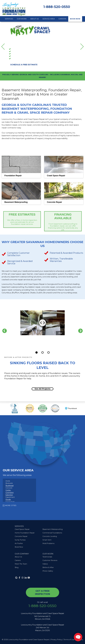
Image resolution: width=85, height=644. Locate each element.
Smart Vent (47, 540)
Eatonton (9, 495)
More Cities (11, 505)
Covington (10, 493)
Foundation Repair (19, 54)
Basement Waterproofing (22, 49)
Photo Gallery (48, 571)
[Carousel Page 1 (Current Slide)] (37, 352)
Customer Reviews (50, 560)
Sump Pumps (17, 56)
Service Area (49, 19)
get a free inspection (42, 592)
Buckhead (9, 486)
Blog (17, 567)
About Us (35, 19)
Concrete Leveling (50, 536)
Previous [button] (4, 47)
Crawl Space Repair (20, 52)
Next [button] (81, 47)
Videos (45, 564)
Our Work (22, 19)
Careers (62, 19)
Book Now (75, 19)
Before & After (48, 567)
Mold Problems (48, 543)
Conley (8, 490)
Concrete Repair (18, 59)
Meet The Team (21, 564)
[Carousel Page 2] (42, 352)
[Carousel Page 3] (48, 352)
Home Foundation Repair (25, 533)
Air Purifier (19, 543)
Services (9, 19)
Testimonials (47, 557)
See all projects (42, 389)
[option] (42, 47)
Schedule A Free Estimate (24, 65)
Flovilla (8, 500)
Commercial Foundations (52, 533)
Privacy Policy (56, 640)
